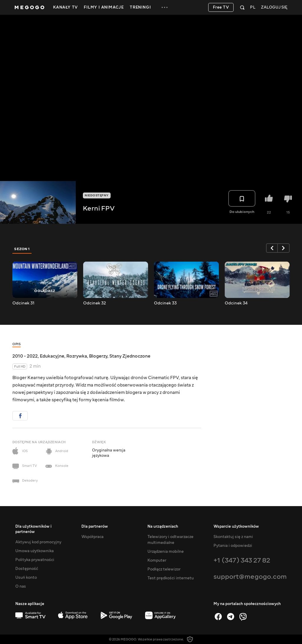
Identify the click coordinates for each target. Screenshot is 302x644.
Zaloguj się (274, 8)
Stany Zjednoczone (130, 356)
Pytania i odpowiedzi (233, 546)
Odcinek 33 (165, 303)
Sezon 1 (22, 249)
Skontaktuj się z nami (233, 537)
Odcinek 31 (23, 303)
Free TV (221, 7)
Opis (17, 344)
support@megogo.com (250, 577)
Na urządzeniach (163, 526)
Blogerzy (98, 356)
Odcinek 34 (236, 303)
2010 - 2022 (25, 356)
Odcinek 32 (95, 303)
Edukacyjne (52, 356)
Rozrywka (77, 356)
